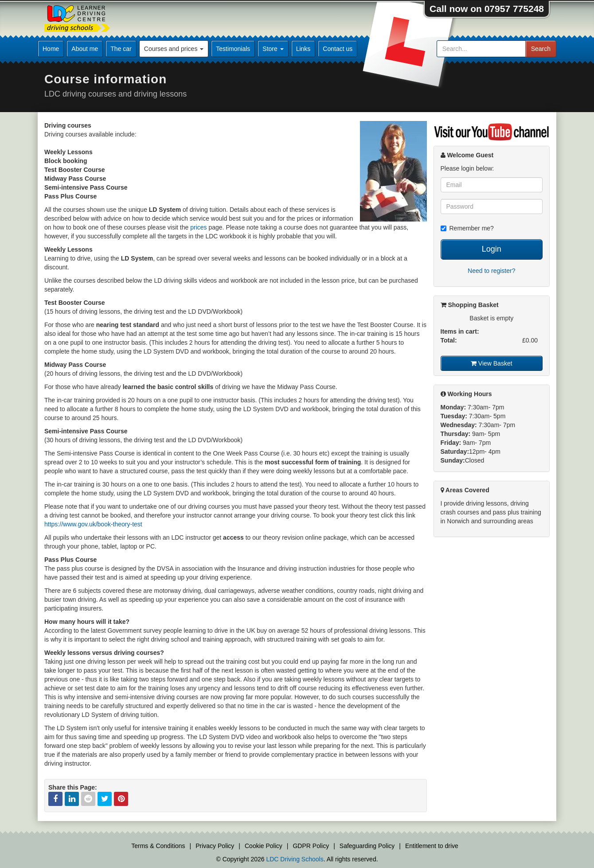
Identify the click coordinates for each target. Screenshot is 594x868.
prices (198, 227)
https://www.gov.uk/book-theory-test (93, 524)
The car (121, 49)
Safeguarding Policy (367, 846)
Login (492, 249)
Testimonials (233, 49)
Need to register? (491, 271)
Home (51, 49)
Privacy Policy (215, 846)
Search (541, 49)
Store (273, 49)
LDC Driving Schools (295, 859)
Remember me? (467, 228)
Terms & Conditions (158, 846)
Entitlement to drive (432, 846)
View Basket (492, 363)
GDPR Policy (311, 846)
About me (85, 49)
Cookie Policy (264, 846)
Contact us (338, 49)
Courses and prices (174, 49)
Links (303, 49)
